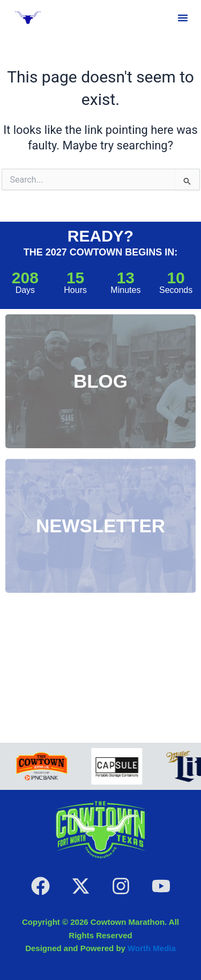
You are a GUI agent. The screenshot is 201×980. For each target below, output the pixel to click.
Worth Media (152, 948)
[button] (183, 18)
